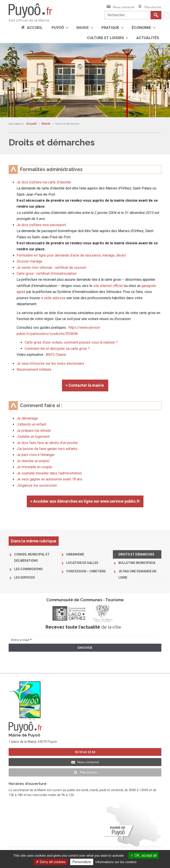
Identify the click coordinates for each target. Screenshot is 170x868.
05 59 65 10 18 (85, 751)
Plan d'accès (150, 7)
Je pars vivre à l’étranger (36, 455)
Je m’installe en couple (34, 467)
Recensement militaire (34, 369)
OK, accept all (144, 855)
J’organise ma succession (37, 485)
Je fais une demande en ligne (137, 574)
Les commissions (28, 569)
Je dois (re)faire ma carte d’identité (44, 182)
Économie (141, 28)
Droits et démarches (136, 554)
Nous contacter (120, 7)
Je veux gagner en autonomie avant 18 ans (49, 479)
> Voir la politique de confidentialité (26, 665)
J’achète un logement (33, 437)
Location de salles (82, 563)
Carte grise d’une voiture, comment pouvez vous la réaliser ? (71, 342)
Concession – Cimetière (86, 571)
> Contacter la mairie (85, 385)
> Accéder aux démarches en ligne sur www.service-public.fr (85, 501)
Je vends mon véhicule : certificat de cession (51, 268)
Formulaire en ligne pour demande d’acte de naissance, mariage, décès (71, 255)
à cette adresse (53, 298)
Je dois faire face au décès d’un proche (47, 443)
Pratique (110, 28)
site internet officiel (108, 286)
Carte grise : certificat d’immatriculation (47, 274)
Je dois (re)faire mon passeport (41, 225)
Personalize (82, 862)
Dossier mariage (29, 261)
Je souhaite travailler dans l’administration (49, 473)
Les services (25, 577)
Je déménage (27, 418)
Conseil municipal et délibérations (32, 557)
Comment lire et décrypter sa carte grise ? (58, 349)
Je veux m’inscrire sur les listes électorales (50, 363)
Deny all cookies (51, 862)
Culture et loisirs (105, 38)
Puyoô (58, 28)
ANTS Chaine (56, 355)
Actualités (148, 38)
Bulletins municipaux (137, 563)
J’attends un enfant (31, 424)
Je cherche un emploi (33, 461)
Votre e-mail (21, 640)
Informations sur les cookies (116, 862)
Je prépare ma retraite (34, 431)
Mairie (83, 28)
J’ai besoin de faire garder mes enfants (47, 449)
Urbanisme (75, 554)
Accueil (35, 28)
